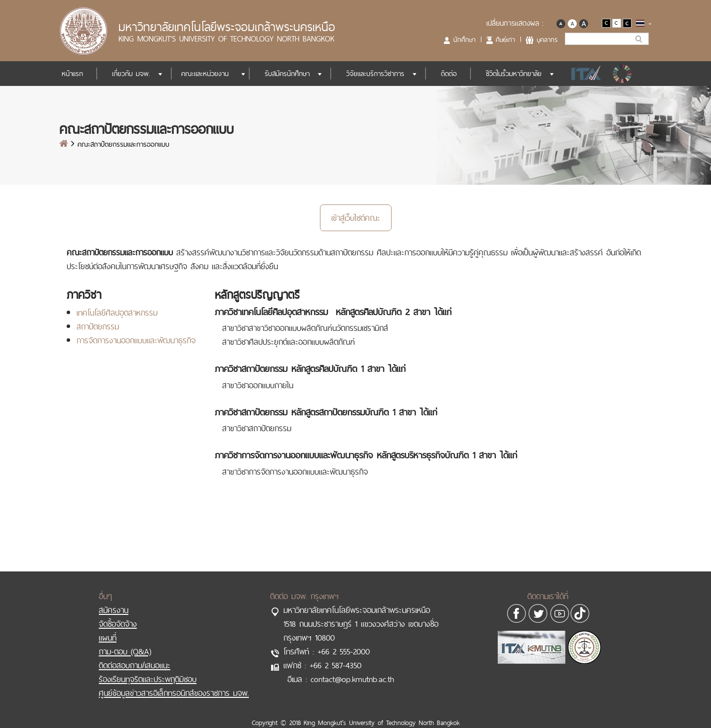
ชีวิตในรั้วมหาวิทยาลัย (514, 74)
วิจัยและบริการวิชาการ (375, 74)
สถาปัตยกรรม (98, 326)
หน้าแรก (72, 74)
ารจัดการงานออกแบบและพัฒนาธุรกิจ (138, 340)
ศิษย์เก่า (505, 40)
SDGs (623, 74)
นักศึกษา (464, 40)
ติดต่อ (449, 74)
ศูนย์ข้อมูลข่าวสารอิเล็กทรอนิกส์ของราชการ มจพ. (174, 693)
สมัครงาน (114, 610)
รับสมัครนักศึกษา (287, 74)
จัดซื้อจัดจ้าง (118, 624)
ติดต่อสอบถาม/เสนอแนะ (135, 665)
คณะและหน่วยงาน (205, 74)
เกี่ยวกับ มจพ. (131, 74)
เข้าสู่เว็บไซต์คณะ (356, 218)
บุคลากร (547, 40)
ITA (583, 74)
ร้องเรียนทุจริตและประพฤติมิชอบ (148, 679)
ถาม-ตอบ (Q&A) (125, 651)
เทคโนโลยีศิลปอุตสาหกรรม (117, 313)
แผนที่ (108, 638)
